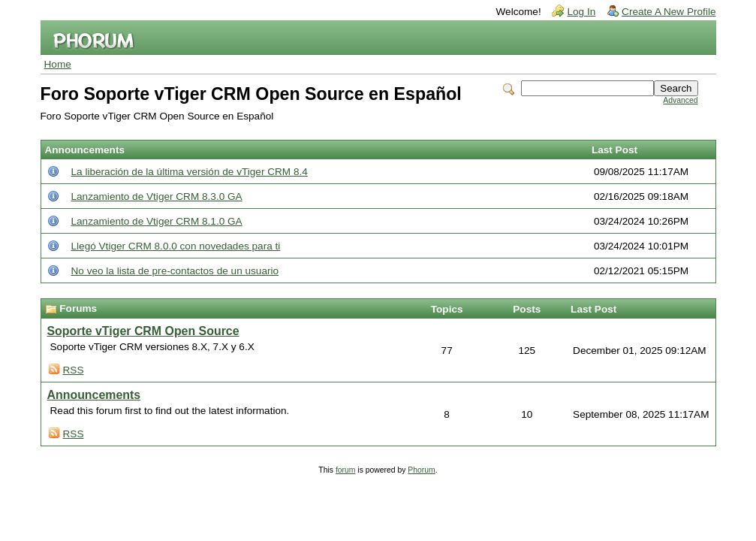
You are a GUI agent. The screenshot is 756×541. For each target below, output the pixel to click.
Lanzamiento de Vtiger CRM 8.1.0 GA (157, 221)
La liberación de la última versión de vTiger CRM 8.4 (190, 172)
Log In (581, 12)
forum (346, 470)
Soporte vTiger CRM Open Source (143, 331)
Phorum (421, 470)
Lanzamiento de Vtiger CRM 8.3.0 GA (157, 196)
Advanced (680, 100)
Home (58, 64)
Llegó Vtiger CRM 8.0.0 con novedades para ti (176, 246)
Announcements (94, 395)
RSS (74, 370)
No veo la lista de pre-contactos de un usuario (175, 271)
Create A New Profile (669, 12)
